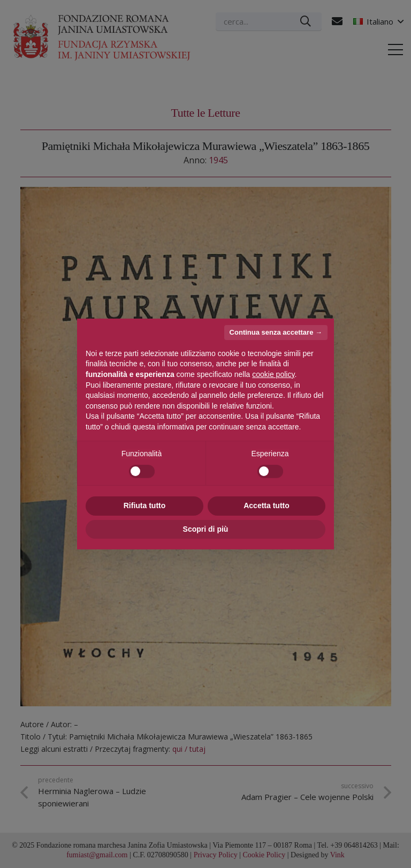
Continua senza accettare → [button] (276, 332)
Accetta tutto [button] (267, 505)
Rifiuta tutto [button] (145, 505)
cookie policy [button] (273, 374)
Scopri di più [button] (206, 529)
